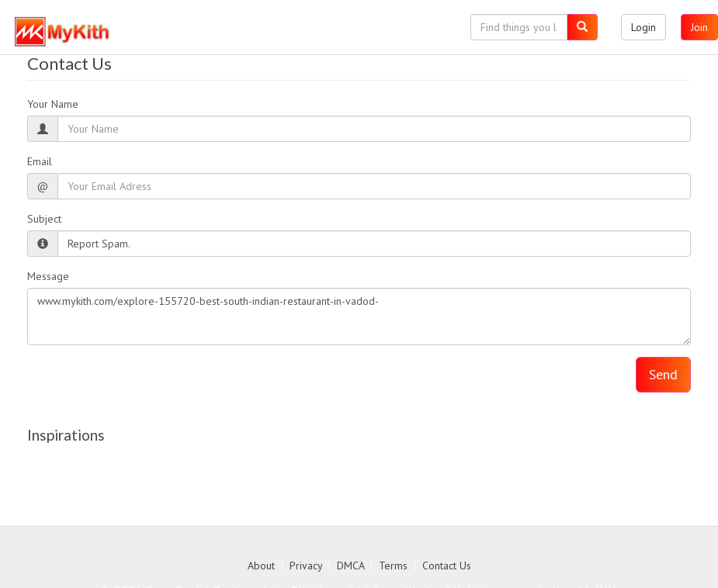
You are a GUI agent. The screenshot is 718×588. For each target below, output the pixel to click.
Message (48, 276)
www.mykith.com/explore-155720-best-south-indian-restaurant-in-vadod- (359, 316)
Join (699, 27)
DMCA (350, 566)
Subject (44, 219)
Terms (393, 566)
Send (663, 374)
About (261, 566)
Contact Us (447, 566)
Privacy (306, 566)
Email (40, 161)
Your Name (53, 104)
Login (643, 27)
